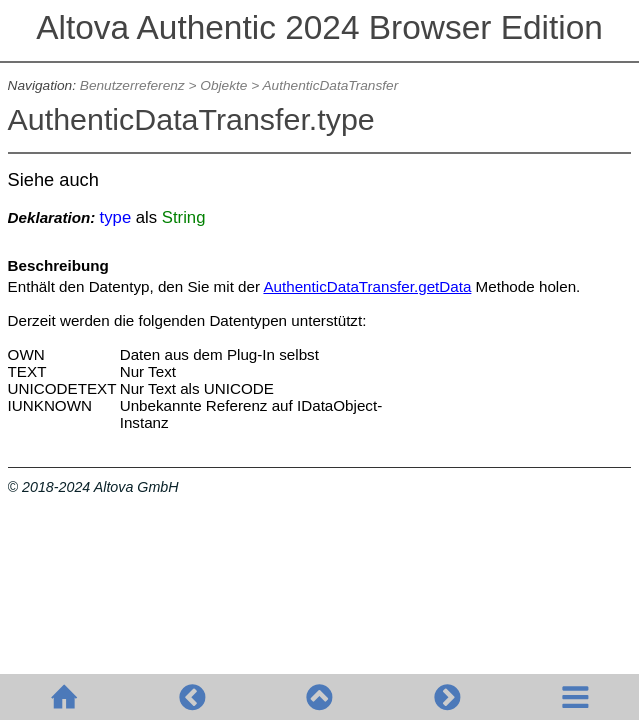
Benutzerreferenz (132, 85)
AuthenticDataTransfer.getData (367, 286)
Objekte (223, 85)
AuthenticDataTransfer (330, 85)
